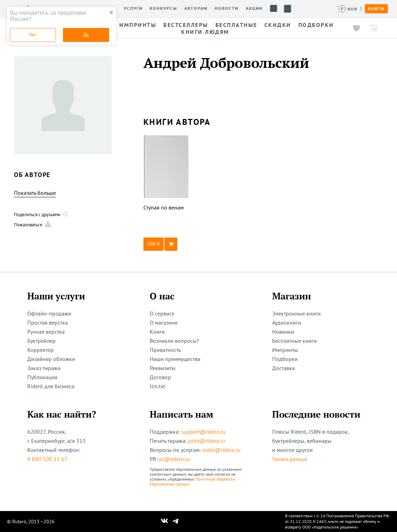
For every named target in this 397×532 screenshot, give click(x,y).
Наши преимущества (175, 359)
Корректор (41, 350)
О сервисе (162, 313)
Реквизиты (163, 368)
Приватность (165, 350)
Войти (376, 9)
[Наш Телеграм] (175, 522)
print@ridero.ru (207, 441)
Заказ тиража (44, 368)
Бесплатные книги (295, 341)
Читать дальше (290, 459)
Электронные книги (296, 313)
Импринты (285, 350)
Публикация (42, 377)
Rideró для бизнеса (51, 386)
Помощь (274, 8)
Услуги (133, 8)
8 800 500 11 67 (47, 459)
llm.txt (157, 386)
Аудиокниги (287, 322)
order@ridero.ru (221, 450)
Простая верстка (48, 322)
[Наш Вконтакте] (165, 522)
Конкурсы (164, 8)
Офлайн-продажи (49, 313)
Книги (157, 332)
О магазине (164, 322)
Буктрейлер (41, 341)
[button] (166, 244)
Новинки (283, 332)
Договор (160, 377)
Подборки (285, 359)
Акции (254, 8)
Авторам (196, 8)
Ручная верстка (46, 332)
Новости (227, 8)
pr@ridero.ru (175, 459)
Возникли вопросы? (174, 341)
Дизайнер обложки (51, 359)
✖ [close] (111, 13)
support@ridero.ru (203, 432)
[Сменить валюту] (348, 9)
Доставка (283, 368)
